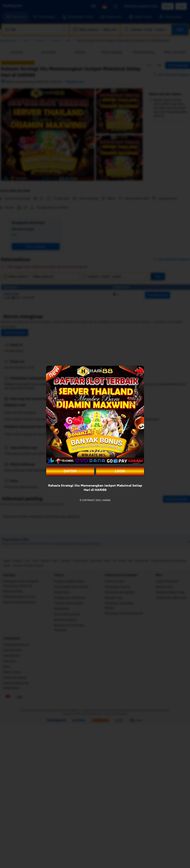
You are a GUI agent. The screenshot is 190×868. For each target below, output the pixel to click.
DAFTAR (70, 471)
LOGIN (120, 471)
